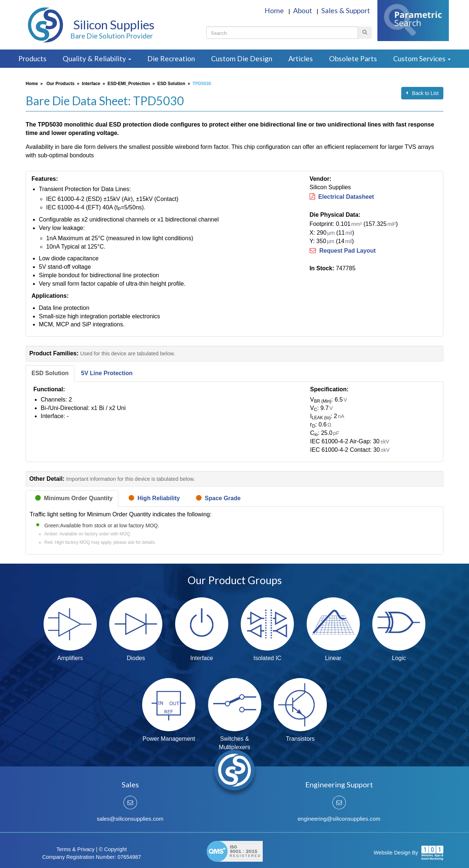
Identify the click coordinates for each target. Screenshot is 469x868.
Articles (301, 58)
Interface (91, 84)
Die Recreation (171, 58)
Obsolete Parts (353, 58)
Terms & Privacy (75, 849)
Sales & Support (346, 10)
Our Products (61, 84)
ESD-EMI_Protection (129, 84)
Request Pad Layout (343, 251)
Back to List (422, 93)
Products (32, 58)
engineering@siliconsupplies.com (339, 819)
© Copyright (113, 849)
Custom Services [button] (422, 58)
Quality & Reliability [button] (97, 58)
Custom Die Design (242, 58)
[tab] (50, 373)
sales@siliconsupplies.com (130, 819)
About (303, 10)
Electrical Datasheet (342, 197)
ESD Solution (171, 84)
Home (275, 10)
